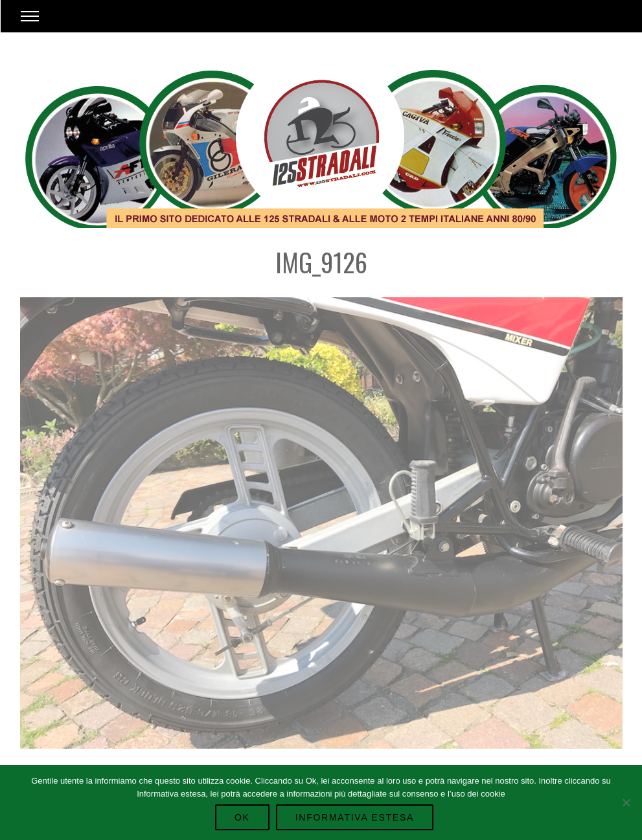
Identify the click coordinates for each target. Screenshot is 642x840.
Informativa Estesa (355, 817)
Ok (242, 817)
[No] (626, 802)
